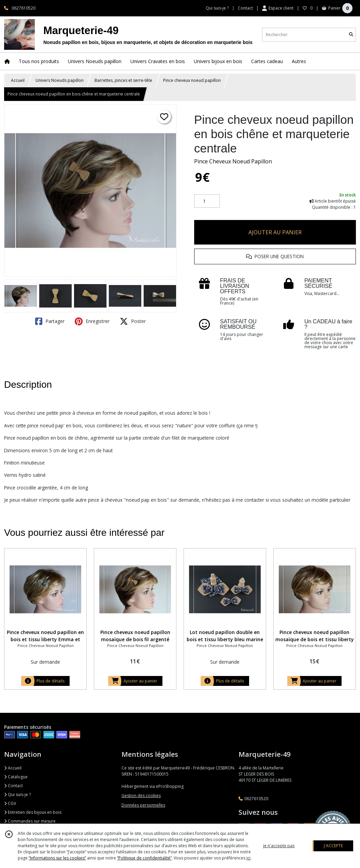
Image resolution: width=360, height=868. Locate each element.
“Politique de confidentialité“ (144, 858)
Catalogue (16, 777)
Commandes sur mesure (30, 821)
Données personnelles (143, 805)
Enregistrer (92, 321)
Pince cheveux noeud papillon (192, 80)
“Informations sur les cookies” (57, 858)
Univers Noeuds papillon (60, 80)
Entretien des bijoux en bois (33, 812)
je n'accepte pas (279, 846)
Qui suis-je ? (17, 795)
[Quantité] (207, 201)
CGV (10, 803)
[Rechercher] (351, 35)
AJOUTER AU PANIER (275, 232)
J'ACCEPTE (333, 846)
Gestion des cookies (141, 796)
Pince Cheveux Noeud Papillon (233, 161)
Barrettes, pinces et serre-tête (123, 80)
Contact (245, 8)
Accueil (18, 80)
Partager (50, 321)
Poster (133, 321)
